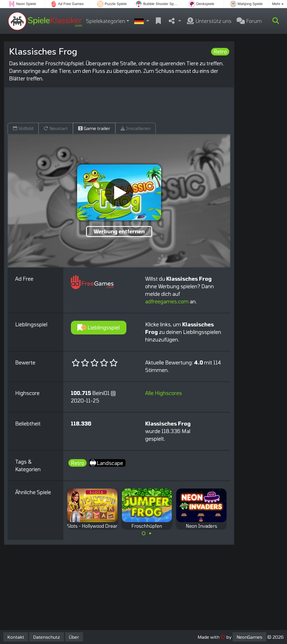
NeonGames (249, 637)
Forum (249, 21)
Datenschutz (47, 637)
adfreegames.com (167, 301)
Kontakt (16, 637)
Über (74, 637)
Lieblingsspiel (99, 327)
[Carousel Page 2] (150, 533)
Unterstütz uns (209, 21)
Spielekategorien (106, 21)
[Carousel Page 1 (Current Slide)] (144, 533)
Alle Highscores (164, 393)
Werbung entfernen (119, 231)
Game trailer (94, 128)
